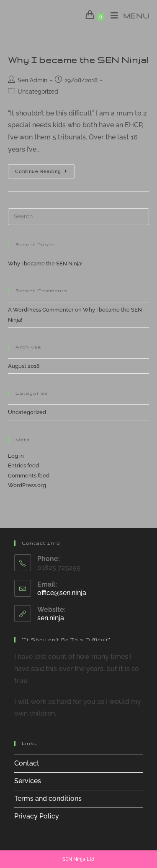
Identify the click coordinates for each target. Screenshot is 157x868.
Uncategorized (38, 92)
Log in (16, 456)
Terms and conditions (48, 799)
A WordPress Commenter (41, 310)
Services (28, 781)
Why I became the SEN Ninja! (78, 60)
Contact (27, 763)
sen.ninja (51, 618)
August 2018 (24, 366)
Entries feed (23, 465)
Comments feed (29, 476)
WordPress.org (27, 485)
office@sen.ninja (62, 593)
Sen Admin (32, 80)
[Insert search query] (79, 217)
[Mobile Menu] (127, 16)
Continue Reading (45, 173)
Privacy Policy (37, 816)
